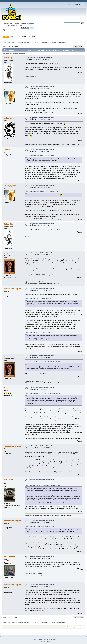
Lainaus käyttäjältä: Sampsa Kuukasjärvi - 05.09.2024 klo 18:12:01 (43, 362)
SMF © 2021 (43, 639)
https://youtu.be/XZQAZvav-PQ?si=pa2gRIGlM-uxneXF (42, 275)
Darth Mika (8, 479)
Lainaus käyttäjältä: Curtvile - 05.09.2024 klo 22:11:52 (40, 527)
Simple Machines (51, 639)
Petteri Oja (8, 58)
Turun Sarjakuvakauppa (31, 77)
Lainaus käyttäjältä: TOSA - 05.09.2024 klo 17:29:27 (39, 298)
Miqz (6, 253)
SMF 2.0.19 (36, 639)
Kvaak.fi (69, 4)
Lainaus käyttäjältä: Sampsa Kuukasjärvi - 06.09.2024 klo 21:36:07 (43, 485)
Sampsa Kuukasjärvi (12, 289)
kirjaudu (23, 24)
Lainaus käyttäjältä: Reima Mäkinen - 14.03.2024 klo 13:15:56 (42, 156)
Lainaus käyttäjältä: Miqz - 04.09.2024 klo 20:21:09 (39, 332)
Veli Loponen (9, 556)
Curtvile (7, 388)
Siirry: (64, 627)
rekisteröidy (30, 24)
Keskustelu (76, 4)
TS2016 (7, 150)
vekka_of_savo (10, 87)
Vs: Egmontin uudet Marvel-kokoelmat (40, 57)
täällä (77, 539)
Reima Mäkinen (10, 118)
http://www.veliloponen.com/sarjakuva (35, 575)
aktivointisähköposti (12, 25)
